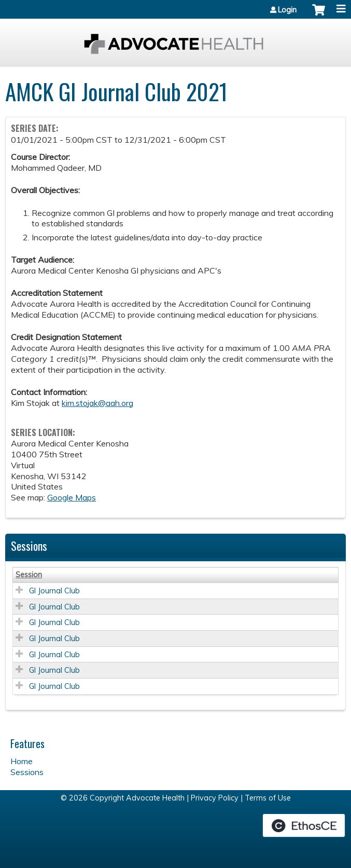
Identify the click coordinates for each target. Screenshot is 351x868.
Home (22, 761)
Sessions (27, 772)
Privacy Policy (215, 798)
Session (29, 575)
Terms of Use (268, 798)
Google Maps (72, 497)
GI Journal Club (54, 591)
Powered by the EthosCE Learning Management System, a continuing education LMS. (304, 825)
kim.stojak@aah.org (97, 403)
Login (287, 10)
